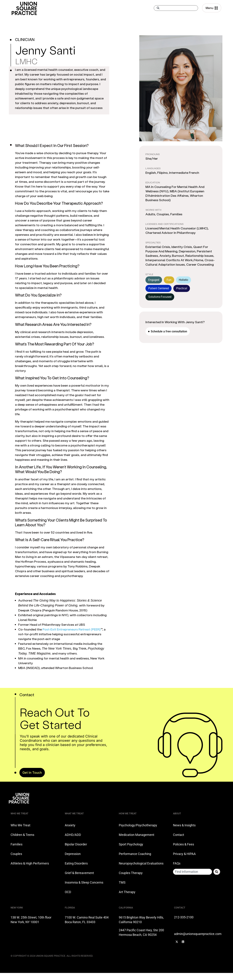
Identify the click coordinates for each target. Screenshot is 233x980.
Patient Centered (159, 288)
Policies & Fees (183, 844)
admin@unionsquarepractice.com (198, 934)
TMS (122, 882)
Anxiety (70, 825)
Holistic (183, 280)
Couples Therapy (131, 873)
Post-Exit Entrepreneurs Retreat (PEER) (72, 629)
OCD (68, 892)
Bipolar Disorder (76, 844)
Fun (169, 280)
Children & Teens (22, 835)
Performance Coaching (135, 854)
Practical (182, 288)
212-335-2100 (184, 917)
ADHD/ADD (73, 835)
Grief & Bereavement (79, 873)
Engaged (154, 280)
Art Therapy (127, 892)
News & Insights (184, 825)
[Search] (217, 872)
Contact (179, 835)
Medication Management (137, 835)
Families (17, 844)
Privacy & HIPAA (184, 854)
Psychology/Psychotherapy (138, 825)
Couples (16, 854)
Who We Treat (20, 825)
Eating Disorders (76, 863)
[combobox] (176, 8)
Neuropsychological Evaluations (141, 863)
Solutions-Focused (160, 297)
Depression (73, 854)
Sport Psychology (131, 844)
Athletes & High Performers (30, 863)
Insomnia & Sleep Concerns (84, 882)
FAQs (177, 863)
